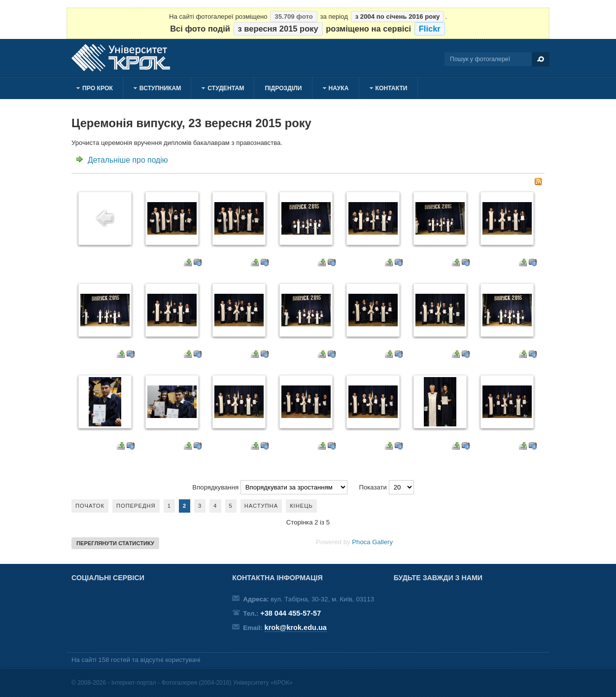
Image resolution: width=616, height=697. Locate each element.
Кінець (301, 506)
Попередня (136, 506)
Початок (90, 506)
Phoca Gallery (372, 542)
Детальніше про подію (128, 160)
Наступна (261, 506)
